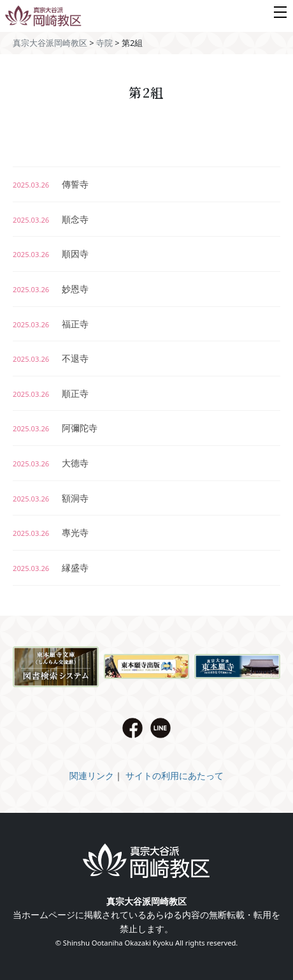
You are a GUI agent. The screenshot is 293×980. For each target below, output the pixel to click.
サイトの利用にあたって (175, 776)
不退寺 (51, 358)
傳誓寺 (51, 184)
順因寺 (51, 254)
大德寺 (51, 463)
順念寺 (51, 219)
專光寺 (51, 532)
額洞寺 (51, 498)
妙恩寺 (51, 289)
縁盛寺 (51, 568)
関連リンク (92, 776)
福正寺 (51, 324)
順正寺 (51, 393)
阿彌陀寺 (55, 428)
